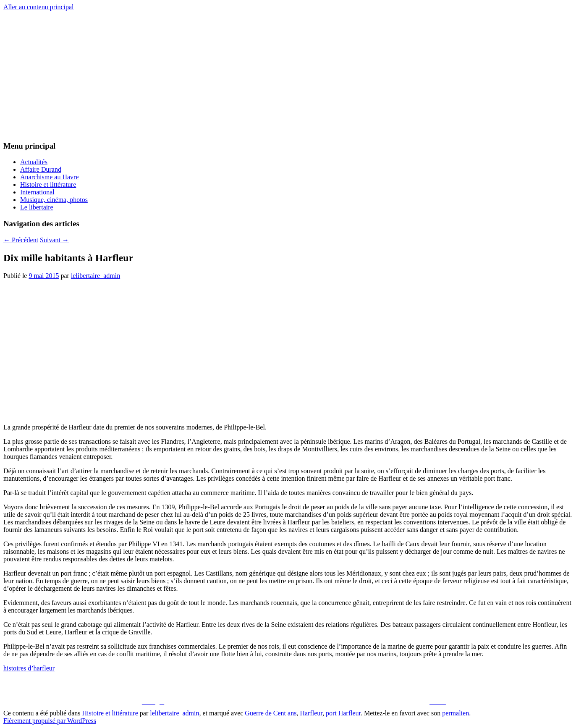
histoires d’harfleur (29, 668)
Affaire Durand (41, 169)
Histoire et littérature (48, 185)
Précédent (21, 240)
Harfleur (311, 713)
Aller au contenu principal (39, 7)
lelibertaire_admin (96, 276)
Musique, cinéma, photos (54, 200)
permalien (456, 713)
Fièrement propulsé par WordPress (50, 721)
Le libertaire (37, 207)
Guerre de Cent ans (271, 713)
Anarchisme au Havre (50, 177)
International (37, 192)
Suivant (54, 240)
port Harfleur (343, 713)
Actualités (34, 162)
